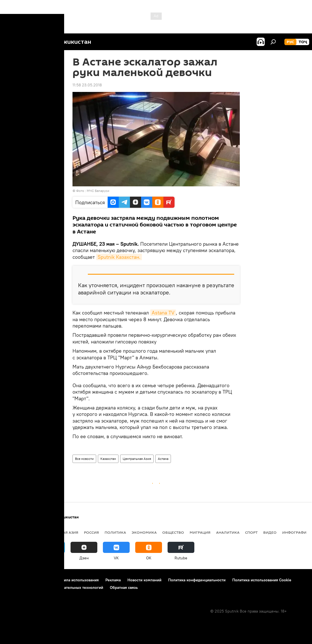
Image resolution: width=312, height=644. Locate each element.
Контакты (40, 580)
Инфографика (297, 532)
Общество (173, 532)
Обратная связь (124, 587)
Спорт (251, 532)
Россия (91, 532)
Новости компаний (144, 580)
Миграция (200, 532)
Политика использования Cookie (262, 580)
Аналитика (228, 532)
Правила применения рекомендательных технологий (55, 587)
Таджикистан (20, 532)
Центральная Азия (137, 459)
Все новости (84, 459)
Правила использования (77, 580)
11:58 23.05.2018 (87, 85)
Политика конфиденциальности (197, 580)
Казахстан (108, 459)
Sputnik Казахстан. (119, 257)
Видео (270, 532)
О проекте (15, 580)
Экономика (144, 532)
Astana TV (163, 313)
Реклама (113, 580)
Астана (163, 459)
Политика (115, 532)
